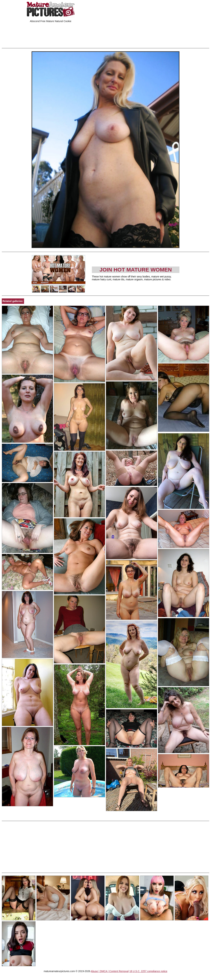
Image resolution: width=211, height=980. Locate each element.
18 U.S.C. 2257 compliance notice (148, 971)
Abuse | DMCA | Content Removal (110, 971)
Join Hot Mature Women (136, 270)
